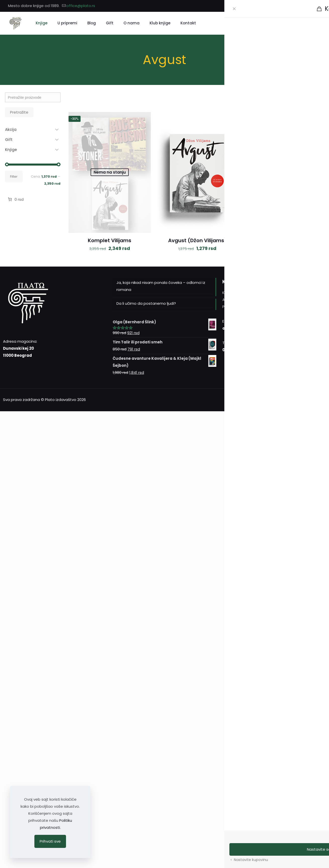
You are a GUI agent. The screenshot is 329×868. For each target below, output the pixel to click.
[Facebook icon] (306, 6)
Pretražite (19, 112)
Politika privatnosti (239, 307)
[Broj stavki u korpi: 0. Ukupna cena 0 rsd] (15, 199)
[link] (265, 100)
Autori (228, 300)
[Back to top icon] (321, 399)
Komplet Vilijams (110, 240)
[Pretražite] (295, 23)
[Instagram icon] (312, 6)
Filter (14, 176)
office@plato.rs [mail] (81, 6)
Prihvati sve (50, 841)
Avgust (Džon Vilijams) (197, 240)
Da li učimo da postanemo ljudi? (146, 303)
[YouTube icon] (318, 6)
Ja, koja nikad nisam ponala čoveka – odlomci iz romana (161, 286)
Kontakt (230, 293)
